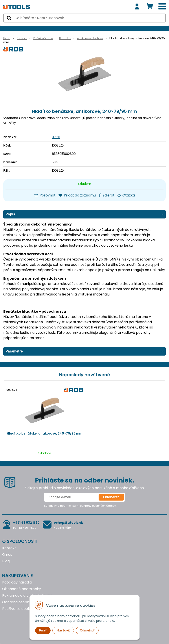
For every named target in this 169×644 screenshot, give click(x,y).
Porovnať (45, 195)
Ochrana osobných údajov (25, 602)
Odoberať (111, 497)
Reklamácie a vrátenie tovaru (28, 595)
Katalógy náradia (17, 582)
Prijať (43, 630)
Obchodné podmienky (22, 589)
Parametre (14, 351)
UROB (56, 137)
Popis (10, 214)
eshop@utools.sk (68, 523)
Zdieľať (107, 195)
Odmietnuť (87, 630)
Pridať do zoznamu (77, 195)
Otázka (126, 195)
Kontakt (9, 548)
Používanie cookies (18, 609)
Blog (6, 561)
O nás (7, 555)
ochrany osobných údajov (98, 506)
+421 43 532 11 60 (26, 523)
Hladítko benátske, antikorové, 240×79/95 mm (45, 433)
